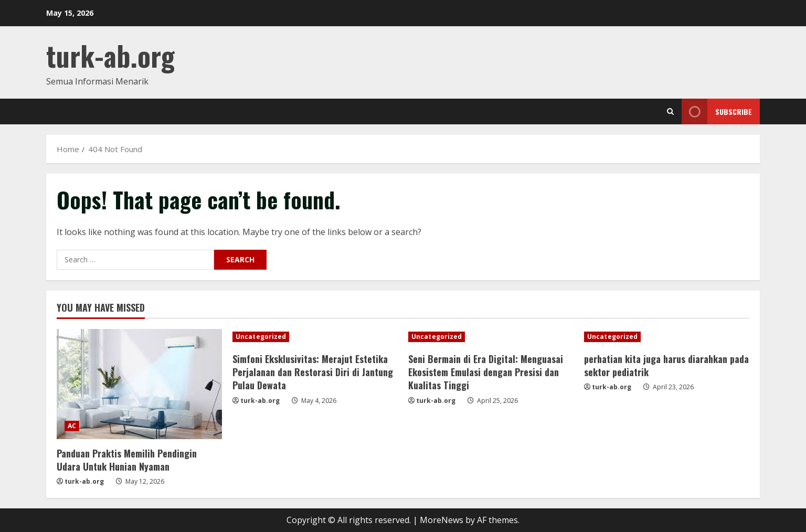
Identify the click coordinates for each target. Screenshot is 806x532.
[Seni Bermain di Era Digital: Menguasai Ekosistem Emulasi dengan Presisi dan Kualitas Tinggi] (491, 337)
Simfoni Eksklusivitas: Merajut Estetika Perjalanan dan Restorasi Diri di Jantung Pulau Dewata (313, 372)
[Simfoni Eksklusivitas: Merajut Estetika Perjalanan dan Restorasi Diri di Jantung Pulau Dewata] (315, 337)
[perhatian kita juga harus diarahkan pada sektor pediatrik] (667, 337)
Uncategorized (261, 337)
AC (72, 426)
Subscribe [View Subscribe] (717, 111)
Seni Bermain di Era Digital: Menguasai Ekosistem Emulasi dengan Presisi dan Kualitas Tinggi (486, 372)
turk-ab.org (110, 55)
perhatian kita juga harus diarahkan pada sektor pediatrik (666, 365)
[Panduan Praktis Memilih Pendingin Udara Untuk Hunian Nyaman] (139, 384)
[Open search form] (670, 111)
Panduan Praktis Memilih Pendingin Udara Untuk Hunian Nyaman (127, 460)
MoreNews (442, 520)
